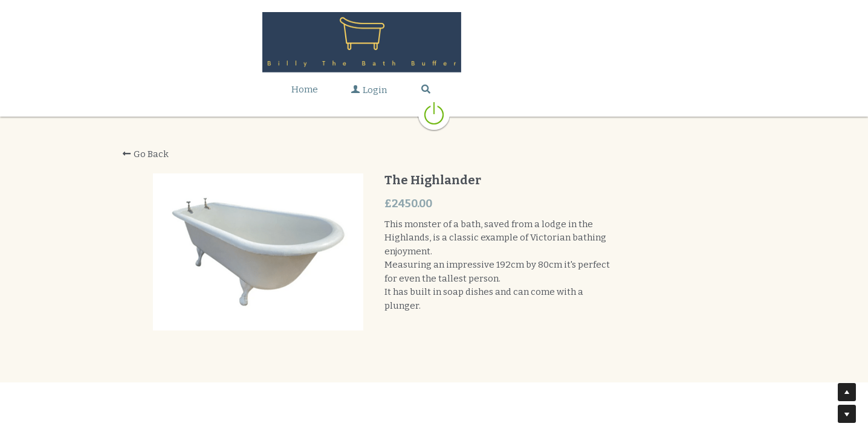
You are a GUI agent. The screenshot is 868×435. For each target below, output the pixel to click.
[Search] (498, 89)
